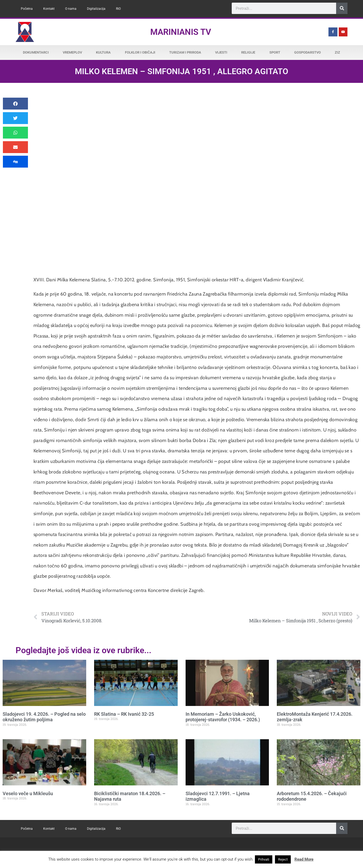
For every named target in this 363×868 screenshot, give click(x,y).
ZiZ (337, 52)
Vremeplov (72, 52)
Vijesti (221, 52)
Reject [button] (283, 859)
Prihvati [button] (264, 859)
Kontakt (49, 9)
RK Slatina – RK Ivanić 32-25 (124, 714)
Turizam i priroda (185, 52)
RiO (118, 9)
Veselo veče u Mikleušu (28, 793)
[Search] (342, 8)
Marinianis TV (181, 32)
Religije (248, 52)
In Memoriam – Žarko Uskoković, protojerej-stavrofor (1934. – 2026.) (223, 717)
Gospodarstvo (308, 52)
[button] (15, 104)
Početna (27, 9)
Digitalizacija (96, 9)
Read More (304, 859)
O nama (71, 9)
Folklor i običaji (140, 52)
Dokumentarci (36, 52)
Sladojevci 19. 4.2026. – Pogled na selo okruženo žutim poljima (44, 717)
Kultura (103, 52)
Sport (275, 52)
